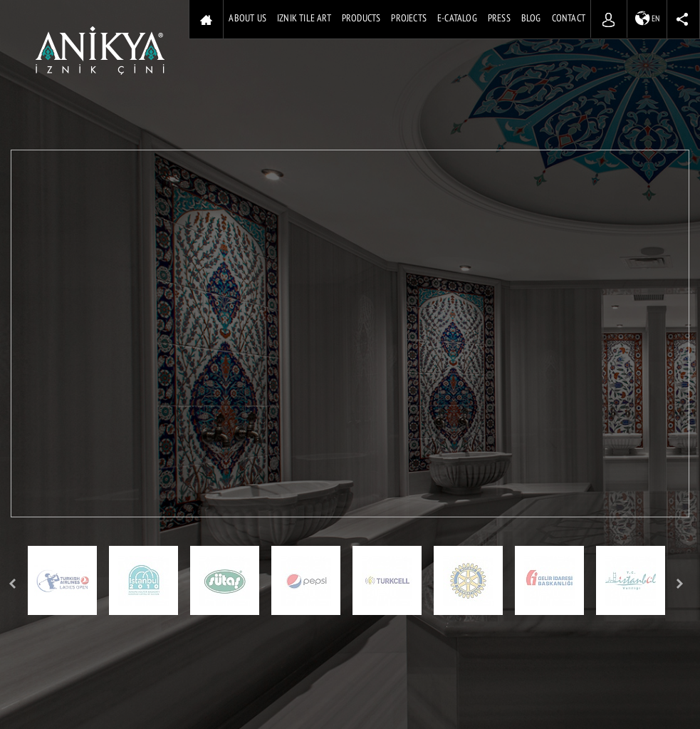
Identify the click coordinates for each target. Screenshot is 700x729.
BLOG (531, 19)
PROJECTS (409, 19)
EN (647, 18)
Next (680, 584)
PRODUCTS (361, 19)
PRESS (499, 19)
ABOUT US (247, 19)
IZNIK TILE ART (304, 19)
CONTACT (569, 19)
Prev (12, 584)
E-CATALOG (457, 19)
